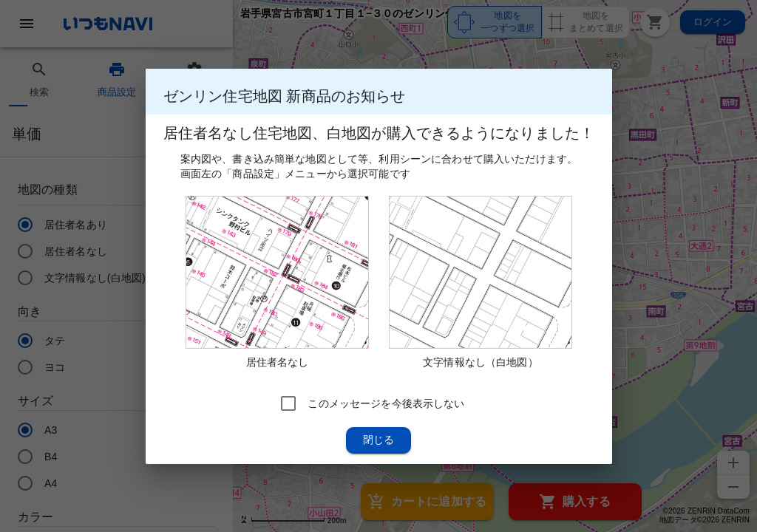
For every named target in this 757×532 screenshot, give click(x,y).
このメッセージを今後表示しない (386, 403)
